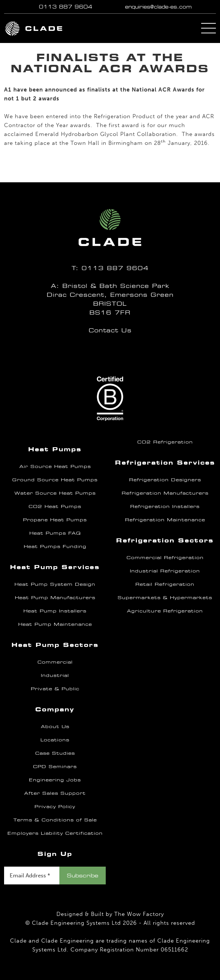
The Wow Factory (139, 914)
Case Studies (55, 753)
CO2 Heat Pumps (55, 506)
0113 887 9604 (66, 7)
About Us (55, 727)
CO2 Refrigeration (165, 442)
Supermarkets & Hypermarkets (165, 598)
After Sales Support (55, 793)
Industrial (55, 675)
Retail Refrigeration (165, 584)
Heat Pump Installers (55, 611)
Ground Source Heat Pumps (55, 480)
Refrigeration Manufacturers (165, 493)
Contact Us (110, 330)
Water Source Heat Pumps (55, 493)
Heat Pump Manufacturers (55, 598)
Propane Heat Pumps (55, 520)
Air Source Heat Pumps (55, 466)
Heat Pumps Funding (55, 547)
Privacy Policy (55, 807)
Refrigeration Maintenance (165, 520)
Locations (55, 740)
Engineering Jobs (55, 780)
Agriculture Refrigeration (165, 611)
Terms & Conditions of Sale (55, 820)
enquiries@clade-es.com (158, 7)
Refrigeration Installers (165, 506)
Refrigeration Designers (165, 480)
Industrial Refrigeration (165, 571)
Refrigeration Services (165, 463)
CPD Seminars (55, 767)
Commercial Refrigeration (165, 558)
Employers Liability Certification (55, 833)
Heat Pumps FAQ (55, 533)
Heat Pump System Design (55, 584)
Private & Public (55, 689)
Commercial (55, 662)
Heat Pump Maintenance (55, 624)
